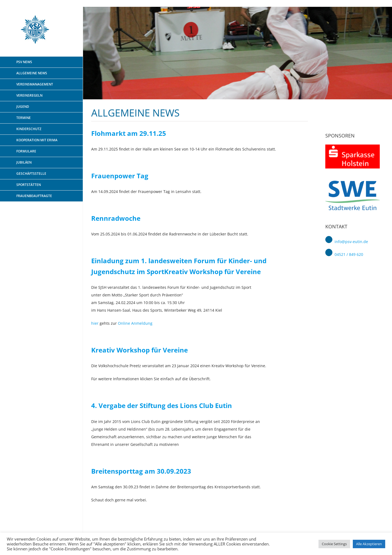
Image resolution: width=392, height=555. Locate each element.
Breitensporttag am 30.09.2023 (141, 471)
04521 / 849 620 (349, 255)
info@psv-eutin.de (351, 242)
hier (95, 323)
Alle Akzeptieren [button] (369, 544)
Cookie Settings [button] (334, 544)
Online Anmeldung (135, 323)
